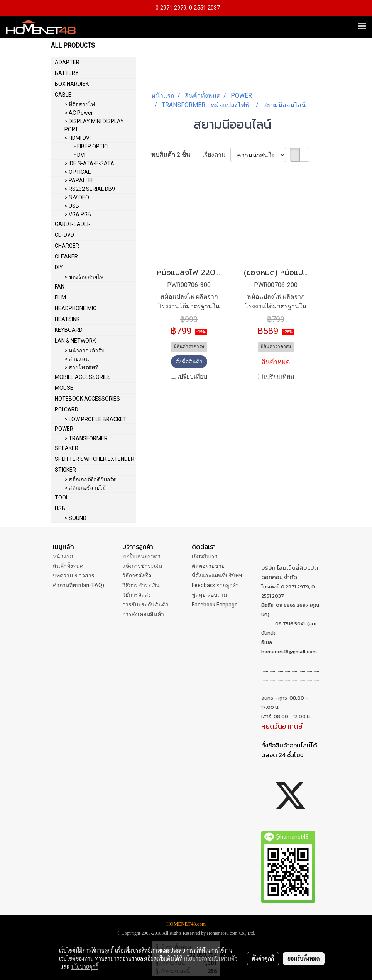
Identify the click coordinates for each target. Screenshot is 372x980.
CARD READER (73, 224)
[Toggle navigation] (362, 27)
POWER (64, 429)
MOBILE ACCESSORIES (83, 377)
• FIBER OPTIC (91, 146)
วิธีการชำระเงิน (141, 585)
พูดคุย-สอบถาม (209, 595)
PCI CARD (67, 409)
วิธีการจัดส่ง (137, 595)
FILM (60, 297)
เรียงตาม (216, 155)
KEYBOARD (69, 330)
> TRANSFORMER (86, 438)
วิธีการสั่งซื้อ (137, 576)
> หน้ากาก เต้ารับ (85, 350)
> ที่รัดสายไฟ (80, 104)
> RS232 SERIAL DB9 (90, 189)
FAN (60, 287)
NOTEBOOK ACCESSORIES (87, 399)
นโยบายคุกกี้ (85, 966)
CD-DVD (64, 235)
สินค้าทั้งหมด (68, 566)
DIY (59, 267)
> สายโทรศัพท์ (81, 367)
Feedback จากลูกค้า (215, 585)
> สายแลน (77, 359)
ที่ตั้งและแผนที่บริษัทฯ (217, 576)
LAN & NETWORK (75, 341)
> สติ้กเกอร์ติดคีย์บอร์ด (90, 479)
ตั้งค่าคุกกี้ (263, 958)
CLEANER (66, 256)
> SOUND (75, 518)
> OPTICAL (78, 172)
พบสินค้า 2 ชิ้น (171, 155)
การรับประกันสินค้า (145, 605)
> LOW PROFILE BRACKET (96, 419)
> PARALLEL (79, 180)
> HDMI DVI (78, 138)
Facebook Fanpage (215, 605)
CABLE (63, 95)
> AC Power (79, 113)
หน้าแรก (63, 556)
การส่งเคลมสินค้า (143, 614)
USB (60, 508)
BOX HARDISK (72, 84)
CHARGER (67, 246)
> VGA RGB (78, 214)
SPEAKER (67, 448)
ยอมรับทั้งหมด (304, 958)
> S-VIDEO (77, 197)
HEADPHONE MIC (76, 308)
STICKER (65, 470)
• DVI (80, 155)
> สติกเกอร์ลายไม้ (85, 488)
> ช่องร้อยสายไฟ (84, 277)
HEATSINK (67, 319)
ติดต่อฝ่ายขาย (208, 566)
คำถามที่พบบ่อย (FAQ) (79, 585)
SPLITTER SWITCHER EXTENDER (95, 459)
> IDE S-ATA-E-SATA (89, 163)
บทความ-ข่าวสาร (74, 576)
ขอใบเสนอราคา (141, 556)
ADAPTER (67, 62)
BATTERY (67, 73)
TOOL (62, 498)
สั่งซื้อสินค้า (189, 362)
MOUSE (64, 388)
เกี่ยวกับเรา (205, 556)
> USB (72, 206)
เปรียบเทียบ (192, 376)
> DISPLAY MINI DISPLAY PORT (94, 125)
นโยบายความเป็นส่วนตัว (211, 958)
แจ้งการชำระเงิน (142, 566)
